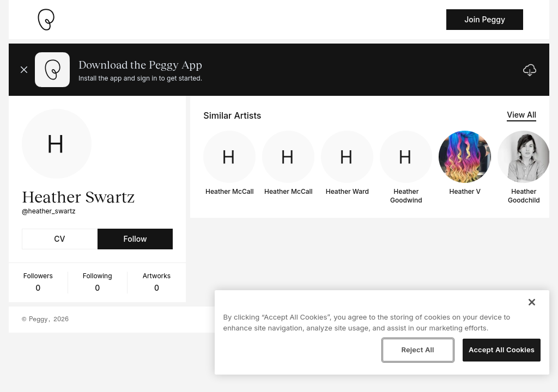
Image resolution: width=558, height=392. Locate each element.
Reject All (417, 350)
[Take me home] (46, 20)
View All (521, 115)
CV (59, 239)
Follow (135, 239)
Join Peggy (485, 19)
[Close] (532, 302)
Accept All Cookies (502, 350)
